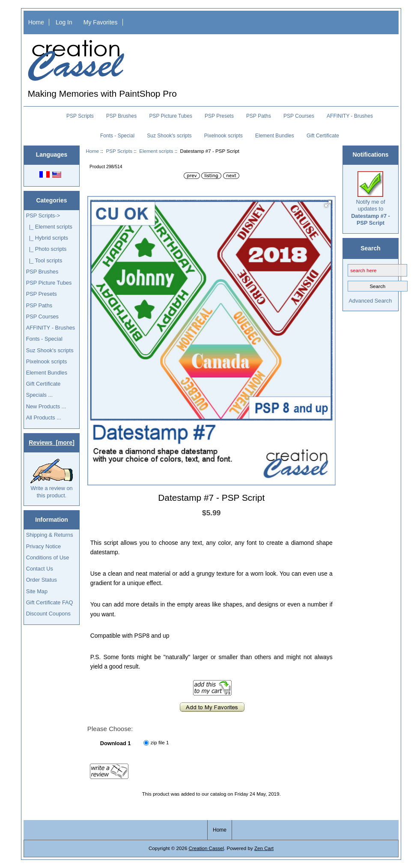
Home (36, 22)
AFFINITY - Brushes (350, 116)
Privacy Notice (43, 546)
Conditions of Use (48, 557)
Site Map (37, 591)
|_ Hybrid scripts (47, 238)
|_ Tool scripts (44, 260)
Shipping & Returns (50, 535)
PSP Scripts (119, 151)
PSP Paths (259, 116)
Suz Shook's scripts (169, 136)
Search (370, 248)
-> (43, 216)
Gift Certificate (323, 136)
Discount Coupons (48, 614)
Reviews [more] (52, 443)
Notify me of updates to (371, 199)
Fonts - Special (117, 136)
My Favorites (101, 22)
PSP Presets (219, 116)
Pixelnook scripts (223, 136)
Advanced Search (371, 301)
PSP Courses (299, 116)
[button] (328, 204)
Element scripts (156, 151)
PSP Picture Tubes (171, 116)
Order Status (42, 580)
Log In (64, 22)
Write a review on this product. (52, 479)
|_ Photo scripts (46, 249)
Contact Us (40, 569)
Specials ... (39, 395)
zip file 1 (160, 742)
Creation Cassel (206, 848)
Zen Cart (264, 848)
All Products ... (44, 418)
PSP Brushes (121, 116)
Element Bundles (275, 136)
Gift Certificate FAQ (50, 602)
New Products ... (46, 406)
